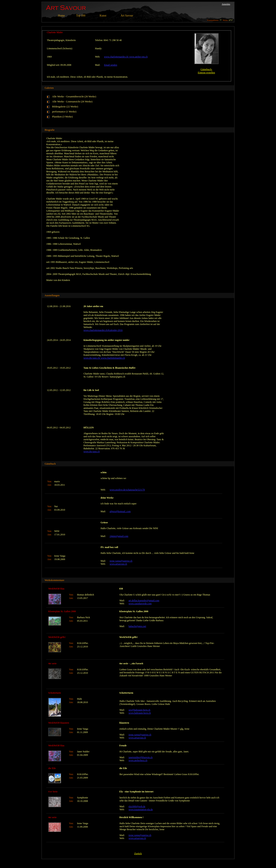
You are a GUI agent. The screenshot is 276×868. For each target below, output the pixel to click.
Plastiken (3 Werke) (62, 117)
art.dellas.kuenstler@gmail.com (144, 601)
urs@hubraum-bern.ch (139, 710)
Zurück (138, 853)
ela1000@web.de (137, 806)
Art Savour (127, 16)
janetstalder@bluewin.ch (141, 757)
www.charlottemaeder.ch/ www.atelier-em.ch (126, 57)
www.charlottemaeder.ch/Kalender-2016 (103, 330)
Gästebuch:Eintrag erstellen (206, 71)
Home (61, 16)
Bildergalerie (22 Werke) (65, 106)
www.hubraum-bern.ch (140, 713)
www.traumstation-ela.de (141, 809)
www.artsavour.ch (118, 564)
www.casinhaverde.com (140, 604)
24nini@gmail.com (119, 536)
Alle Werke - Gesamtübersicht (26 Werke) (74, 96)
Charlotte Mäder (55, 32)
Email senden (111, 65)
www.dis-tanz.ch (92, 451)
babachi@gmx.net (137, 626)
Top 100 (81, 16)
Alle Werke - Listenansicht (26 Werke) (72, 101)
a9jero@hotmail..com (120, 511)
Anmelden (226, 4)
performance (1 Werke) (64, 112)
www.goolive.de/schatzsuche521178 (127, 490)
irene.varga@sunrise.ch (121, 561)
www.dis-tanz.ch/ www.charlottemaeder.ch (104, 358)
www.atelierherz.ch (138, 760)
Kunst (103, 16)
